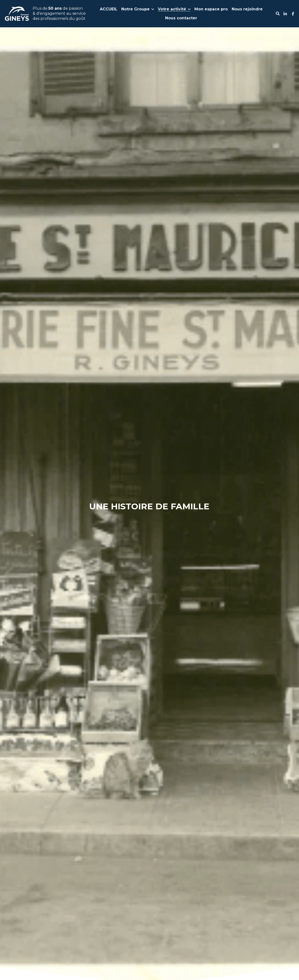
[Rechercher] (278, 14)
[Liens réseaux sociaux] (285, 14)
